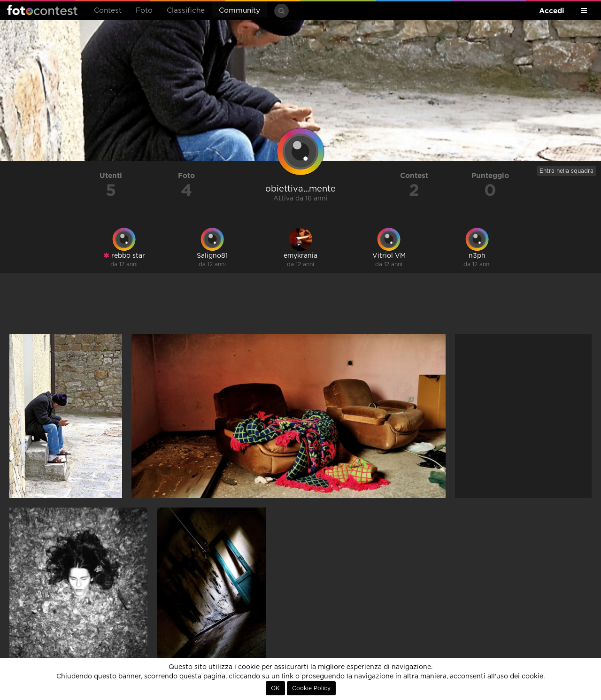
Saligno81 (212, 256)
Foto (144, 11)
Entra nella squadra (566, 171)
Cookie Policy (311, 688)
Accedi (552, 11)
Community (239, 11)
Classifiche (186, 11)
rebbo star (124, 256)
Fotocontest (42, 10)
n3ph (477, 256)
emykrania (300, 256)
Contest (108, 11)
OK (275, 688)
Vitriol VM (389, 256)
